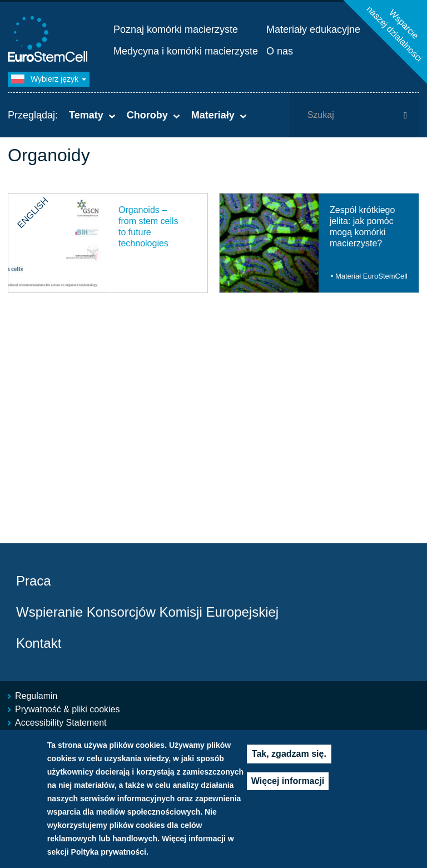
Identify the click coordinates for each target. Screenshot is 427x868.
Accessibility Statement (61, 723)
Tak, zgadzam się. (289, 755)
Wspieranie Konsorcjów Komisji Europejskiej (147, 612)
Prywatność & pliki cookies (68, 709)
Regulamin (36, 696)
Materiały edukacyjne (313, 29)
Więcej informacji (288, 782)
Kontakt (39, 643)
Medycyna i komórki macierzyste (186, 51)
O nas (280, 51)
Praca (34, 581)
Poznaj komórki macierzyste (176, 29)
